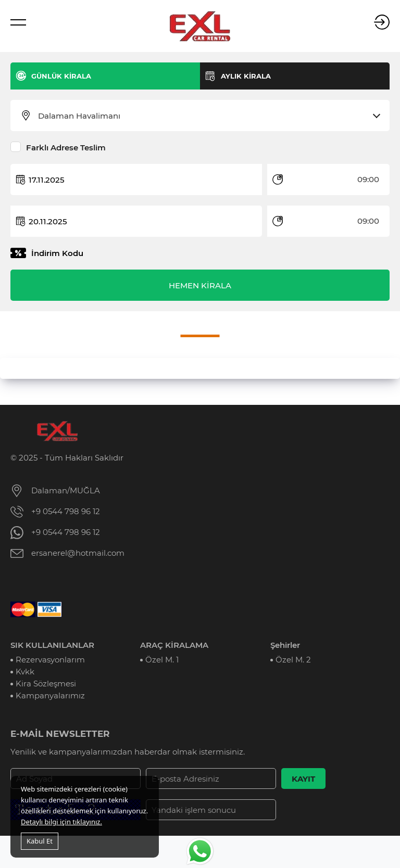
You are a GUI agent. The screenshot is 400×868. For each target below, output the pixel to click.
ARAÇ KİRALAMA (174, 645)
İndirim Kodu (57, 253)
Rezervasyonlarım (50, 660)
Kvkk (25, 672)
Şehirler (285, 645)
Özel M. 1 (162, 660)
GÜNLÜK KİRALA (61, 76)
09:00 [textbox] (368, 179)
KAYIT (303, 779)
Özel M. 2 (293, 660)
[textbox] (207, 116)
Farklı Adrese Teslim (66, 148)
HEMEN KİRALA (200, 285)
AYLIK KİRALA (246, 76)
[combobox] (207, 116)
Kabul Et (40, 841)
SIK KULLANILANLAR (52, 645)
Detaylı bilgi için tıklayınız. (61, 822)
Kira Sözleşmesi (46, 684)
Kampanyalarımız (50, 695)
